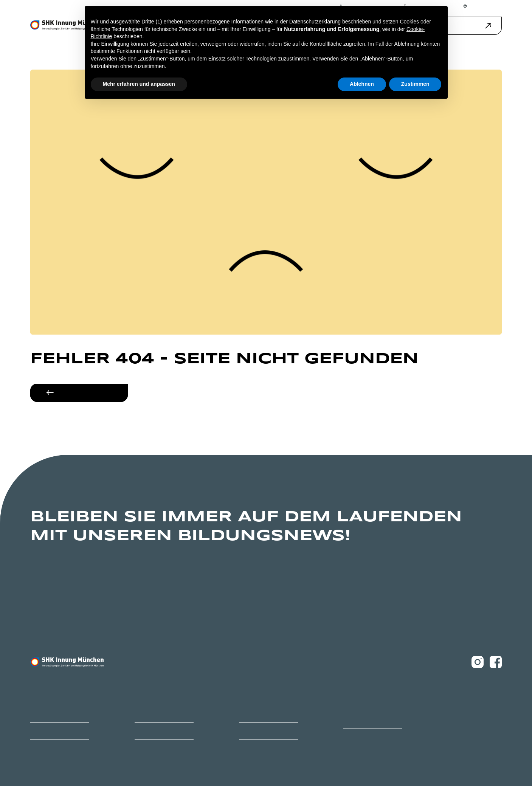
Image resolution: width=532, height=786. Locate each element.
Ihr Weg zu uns (253, 731)
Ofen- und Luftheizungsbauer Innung (372, 717)
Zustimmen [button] (415, 84)
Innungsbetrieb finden (261, 714)
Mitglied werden (46, 731)
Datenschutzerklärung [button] (315, 22)
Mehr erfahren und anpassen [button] (139, 84)
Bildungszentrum (47, 714)
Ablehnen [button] (362, 84)
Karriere (142, 714)
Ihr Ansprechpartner (154, 731)
